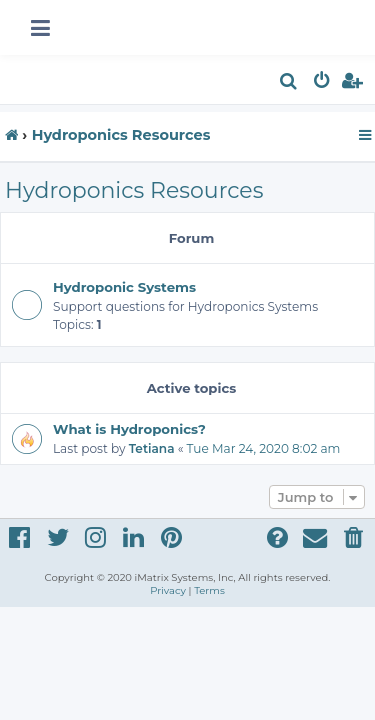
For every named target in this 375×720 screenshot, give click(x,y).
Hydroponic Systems (124, 287)
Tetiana (152, 448)
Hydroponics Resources (134, 190)
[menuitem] (289, 83)
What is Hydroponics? (129, 429)
